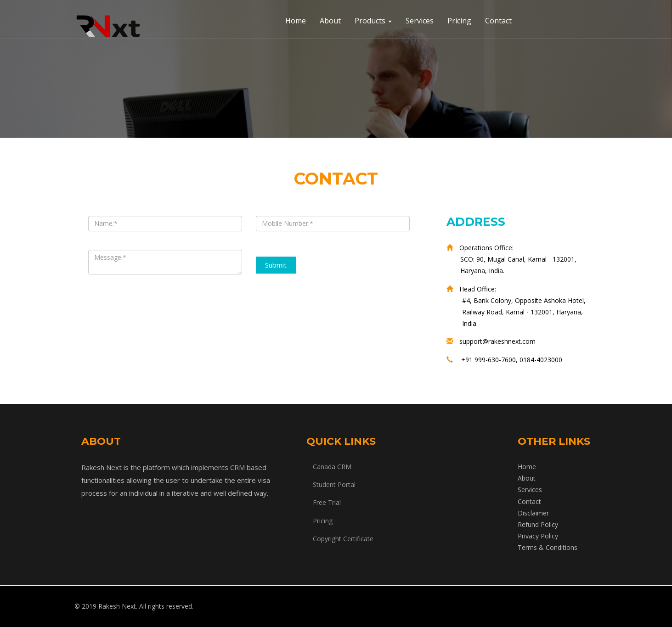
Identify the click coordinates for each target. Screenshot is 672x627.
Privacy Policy (538, 536)
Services (420, 21)
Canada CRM (332, 467)
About (330, 21)
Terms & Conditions (548, 547)
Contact (498, 21)
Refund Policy (538, 524)
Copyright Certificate (343, 539)
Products (373, 21)
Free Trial (327, 502)
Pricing (459, 21)
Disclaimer (533, 513)
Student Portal (334, 484)
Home (296, 21)
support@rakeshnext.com (497, 341)
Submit (276, 265)
